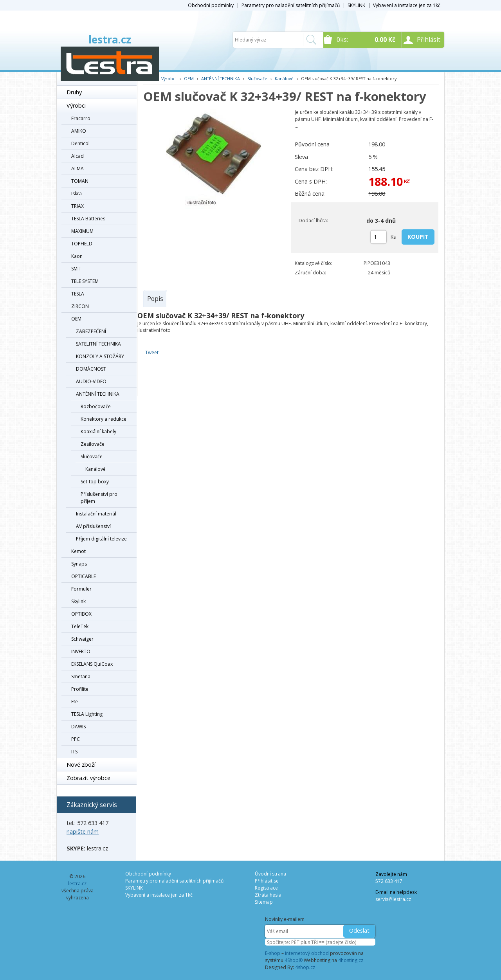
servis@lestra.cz (393, 899)
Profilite (80, 689)
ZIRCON (80, 306)
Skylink (78, 601)
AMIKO (79, 131)
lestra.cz (110, 40)
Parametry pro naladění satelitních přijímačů (291, 5)
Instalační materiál (96, 514)
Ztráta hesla (268, 895)
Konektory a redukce (104, 419)
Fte (75, 702)
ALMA (77, 168)
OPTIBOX (81, 614)
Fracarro (81, 118)
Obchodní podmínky (211, 5)
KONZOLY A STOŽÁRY (100, 356)
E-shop (273, 953)
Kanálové (96, 469)
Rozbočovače (96, 406)
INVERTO (81, 651)
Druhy (74, 92)
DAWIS (78, 727)
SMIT (76, 269)
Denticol (80, 143)
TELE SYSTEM (85, 281)
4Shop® (294, 960)
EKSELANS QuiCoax (92, 664)
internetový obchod (307, 953)
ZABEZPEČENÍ (91, 331)
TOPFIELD (82, 244)
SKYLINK (356, 5)
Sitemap (264, 902)
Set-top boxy (95, 482)
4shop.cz (305, 967)
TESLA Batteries (88, 219)
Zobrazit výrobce (88, 778)
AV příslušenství (93, 526)
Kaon (77, 256)
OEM (76, 319)
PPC (76, 739)
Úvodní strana (270, 874)
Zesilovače (93, 444)
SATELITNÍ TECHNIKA (98, 344)
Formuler (81, 589)
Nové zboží (81, 765)
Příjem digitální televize (101, 539)
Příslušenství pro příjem (99, 498)
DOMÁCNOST (91, 369)
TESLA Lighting (87, 714)
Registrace (266, 888)
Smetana (81, 676)
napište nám (83, 831)
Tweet (152, 352)
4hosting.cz (351, 960)
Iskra (77, 194)
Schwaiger (82, 639)
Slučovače (92, 457)
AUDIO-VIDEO (91, 381)
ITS (74, 752)
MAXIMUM (82, 231)
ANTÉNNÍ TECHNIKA (98, 394)
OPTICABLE (84, 576)
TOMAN (80, 181)
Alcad (77, 156)
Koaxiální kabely (98, 431)
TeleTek (80, 626)
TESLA (78, 294)
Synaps (79, 564)
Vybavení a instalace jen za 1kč (407, 5)
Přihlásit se (267, 881)
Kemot (78, 551)
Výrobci (76, 105)
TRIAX (77, 206)
